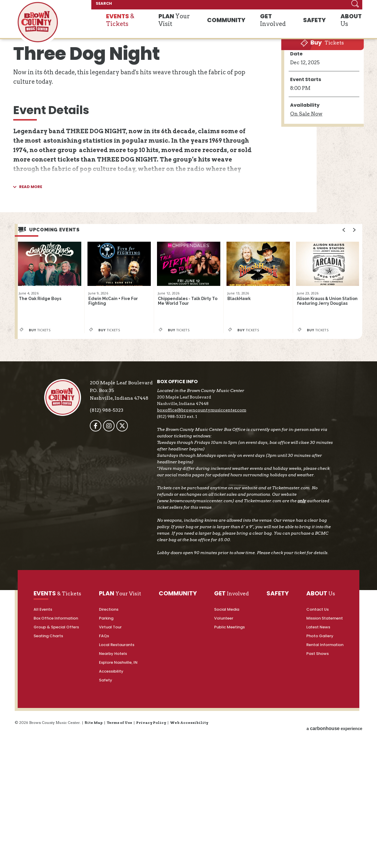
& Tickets (140, 26)
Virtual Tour (110, 800)
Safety (106, 853)
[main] (188, 278)
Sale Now (306, 246)
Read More (31, 351)
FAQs (104, 809)
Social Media (227, 782)
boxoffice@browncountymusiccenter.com (212, 570)
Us (348, 26)
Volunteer (224, 791)
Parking (106, 791)
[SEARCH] (309, 6)
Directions (109, 782)
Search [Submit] (355, 6)
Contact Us (318, 782)
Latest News (318, 800)
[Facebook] (106, 585)
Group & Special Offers (56, 800)
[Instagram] (119, 585)
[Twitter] (132, 585)
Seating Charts (48, 809)
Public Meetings (229, 800)
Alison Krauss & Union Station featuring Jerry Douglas (324, 463)
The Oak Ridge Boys (43, 459)
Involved (281, 26)
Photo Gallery (320, 809)
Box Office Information (56, 791)
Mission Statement (325, 791)
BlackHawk (240, 459)
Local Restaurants (117, 817)
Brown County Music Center (38, 24)
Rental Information (325, 817)
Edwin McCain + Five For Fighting (116, 462)
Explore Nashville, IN (118, 835)
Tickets (320, 169)
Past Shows (318, 826)
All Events (43, 782)
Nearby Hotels (113, 826)
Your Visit (192, 26)
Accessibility (111, 844)
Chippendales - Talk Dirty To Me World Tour (188, 462)
